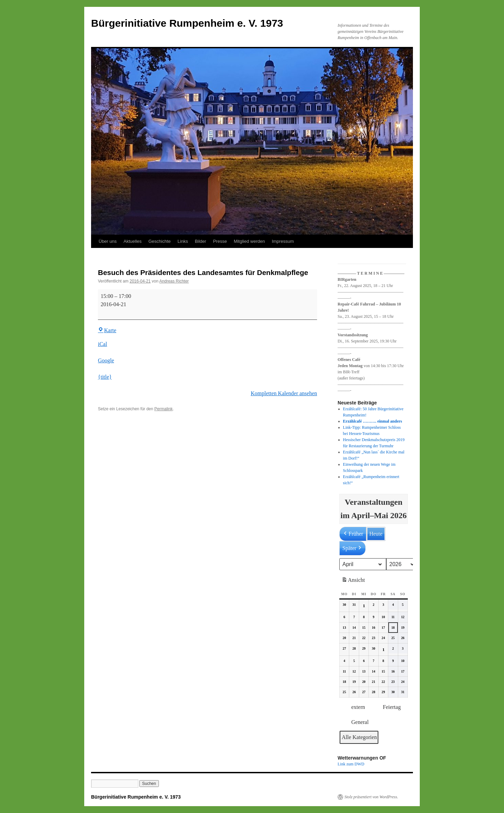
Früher (353, 534)
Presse (220, 241)
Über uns (108, 241)
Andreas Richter (174, 281)
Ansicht (354, 581)
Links (183, 241)
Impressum (283, 241)
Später (352, 548)
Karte (107, 330)
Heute (376, 534)
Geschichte (160, 241)
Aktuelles (133, 241)
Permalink (163, 409)
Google (106, 360)
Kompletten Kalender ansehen (284, 393)
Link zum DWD (351, 764)
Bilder (200, 241)
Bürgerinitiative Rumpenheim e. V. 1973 (187, 23)
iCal (103, 344)
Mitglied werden (249, 241)
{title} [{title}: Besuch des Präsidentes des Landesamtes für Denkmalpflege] (105, 377)
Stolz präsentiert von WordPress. (371, 797)
